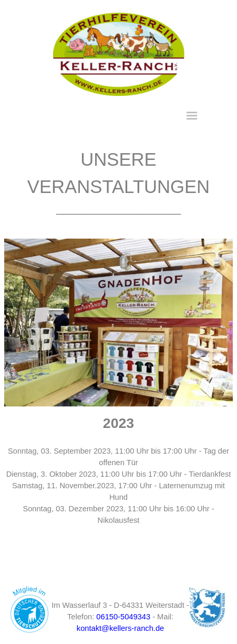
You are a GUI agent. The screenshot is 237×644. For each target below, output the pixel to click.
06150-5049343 (123, 617)
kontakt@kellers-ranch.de (120, 628)
